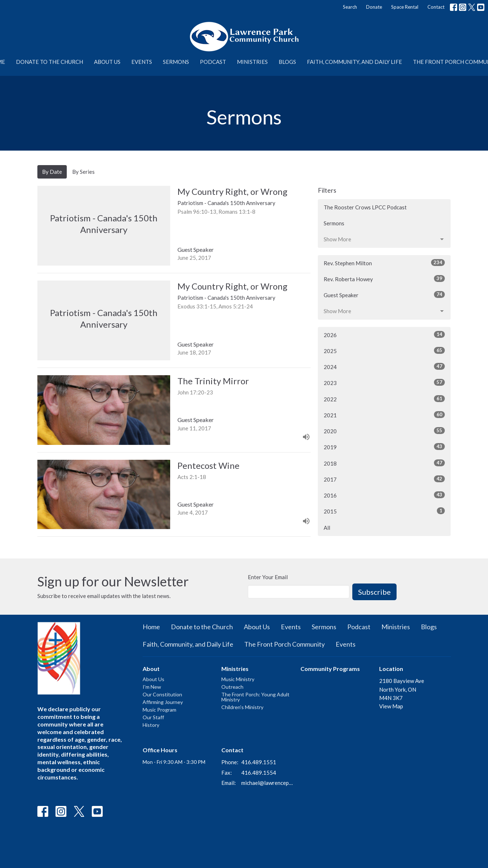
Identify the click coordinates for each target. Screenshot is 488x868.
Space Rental (405, 7)
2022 (384, 399)
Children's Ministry (242, 707)
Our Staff (153, 717)
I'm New (152, 687)
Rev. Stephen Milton (384, 263)
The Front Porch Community (284, 644)
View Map (391, 706)
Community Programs (330, 669)
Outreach (232, 687)
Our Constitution (162, 694)
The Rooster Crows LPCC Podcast (365, 207)
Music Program (159, 710)
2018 (384, 463)
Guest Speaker (384, 295)
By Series (83, 172)
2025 (384, 351)
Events (142, 62)
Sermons (176, 62)
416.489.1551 (259, 762)
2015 (384, 511)
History (151, 725)
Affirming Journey (163, 702)
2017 (384, 479)
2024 (384, 367)
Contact (436, 7)
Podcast (213, 62)
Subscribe (374, 592)
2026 (384, 335)
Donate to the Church (50, 62)
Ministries (252, 62)
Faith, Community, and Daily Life (354, 62)
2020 (384, 431)
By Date (52, 172)
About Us (107, 62)
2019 (384, 447)
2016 (384, 495)
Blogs (287, 62)
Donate (374, 7)
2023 (384, 382)
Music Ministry (238, 679)
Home (151, 627)
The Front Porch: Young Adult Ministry (255, 697)
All (327, 528)
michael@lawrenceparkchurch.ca (267, 783)
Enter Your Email (268, 577)
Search (350, 7)
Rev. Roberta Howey (384, 279)
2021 (384, 415)
